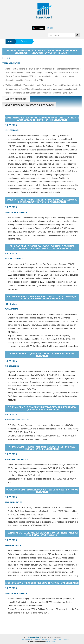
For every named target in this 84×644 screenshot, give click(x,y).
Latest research (16, 99)
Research (25, 41)
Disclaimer (57, 640)
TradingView (51, 642)
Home (10, 41)
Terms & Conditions (43, 640)
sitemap (66, 640)
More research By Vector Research (29, 105)
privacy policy (27, 640)
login (50, 28)
